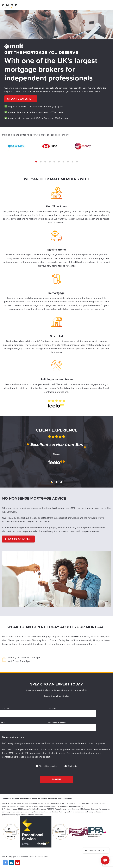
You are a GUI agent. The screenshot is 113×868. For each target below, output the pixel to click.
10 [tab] (77, 162)
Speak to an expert (21, 99)
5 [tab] (54, 162)
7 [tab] (63, 162)
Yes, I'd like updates (46, 766)
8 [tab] (68, 162)
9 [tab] (72, 162)
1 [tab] (36, 162)
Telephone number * (72, 726)
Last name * (72, 712)
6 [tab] (59, 162)
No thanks (71, 766)
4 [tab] (50, 162)
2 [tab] (41, 162)
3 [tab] (45, 162)
